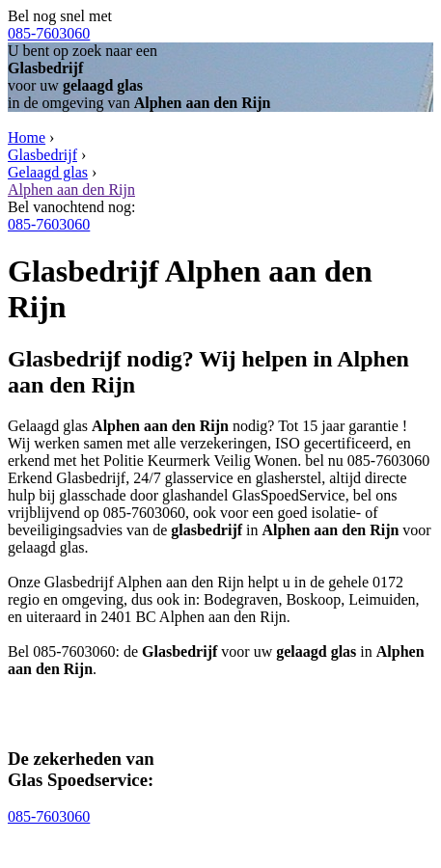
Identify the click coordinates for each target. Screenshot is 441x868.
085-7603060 (49, 33)
